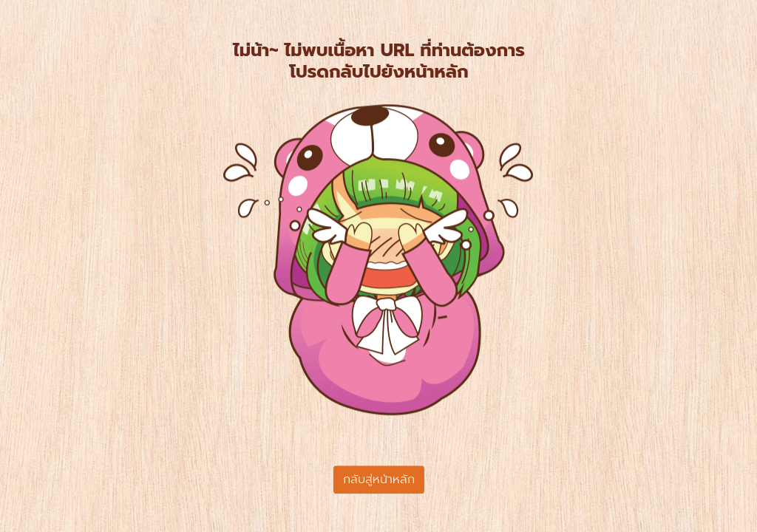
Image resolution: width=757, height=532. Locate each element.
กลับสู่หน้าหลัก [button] (379, 480)
